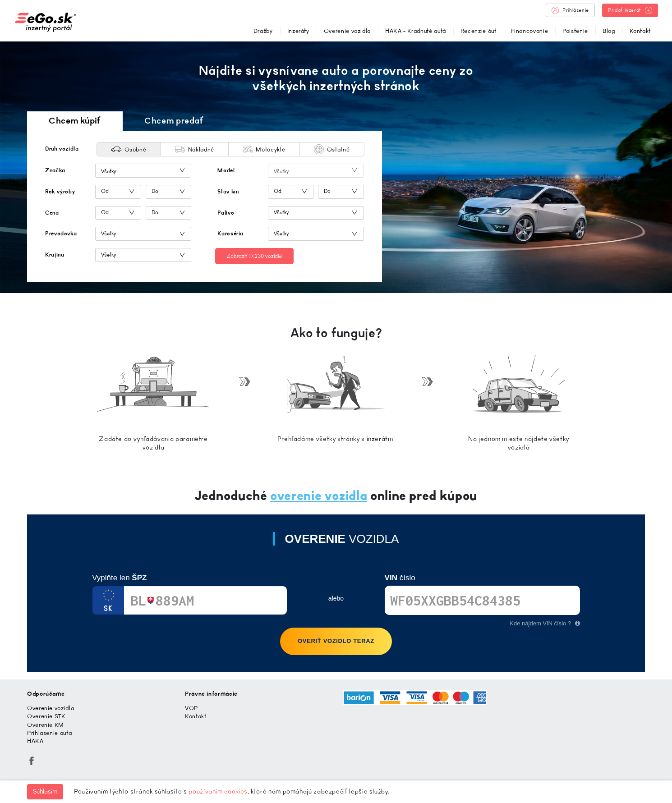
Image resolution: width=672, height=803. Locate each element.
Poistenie (575, 31)
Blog (609, 31)
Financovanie (530, 31)
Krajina (55, 255)
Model (226, 170)
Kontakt (640, 31)
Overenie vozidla (347, 31)
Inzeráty (298, 31)
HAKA (35, 741)
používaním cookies (218, 792)
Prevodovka (61, 234)
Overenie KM (46, 725)
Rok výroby (60, 192)
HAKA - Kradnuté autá (416, 31)
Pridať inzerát (630, 10)
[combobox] (143, 171)
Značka (55, 170)
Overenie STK (46, 716)
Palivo (226, 213)
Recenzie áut (479, 31)
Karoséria (230, 234)
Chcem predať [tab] (174, 121)
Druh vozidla (62, 149)
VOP (191, 708)
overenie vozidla (319, 496)
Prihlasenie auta (49, 733)
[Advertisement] (520, 182)
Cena (52, 213)
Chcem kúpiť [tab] (75, 121)
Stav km (228, 192)
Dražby (263, 31)
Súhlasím (45, 792)
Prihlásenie (570, 10)
